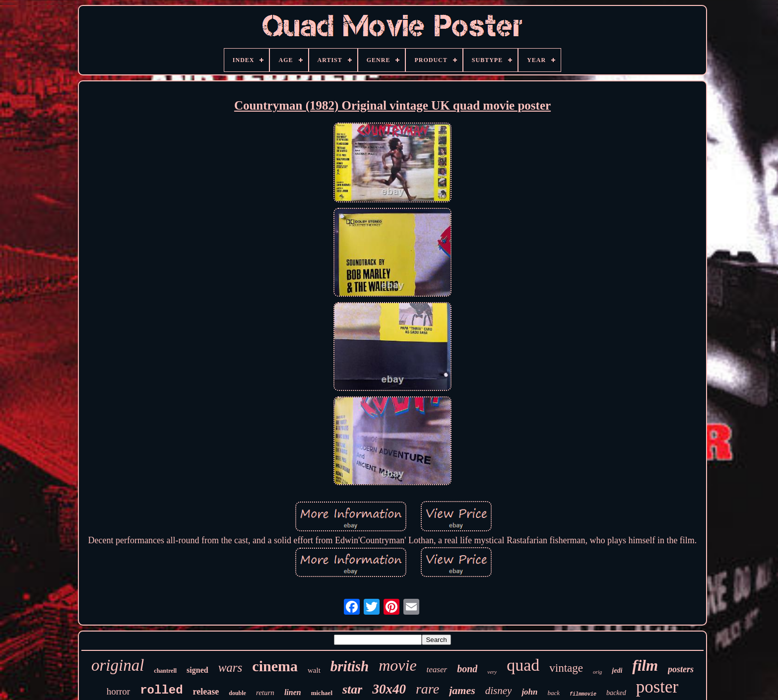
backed (616, 693)
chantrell (165, 671)
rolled (161, 690)
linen (293, 692)
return (265, 693)
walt (314, 670)
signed (197, 670)
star (352, 689)
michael (322, 693)
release (206, 692)
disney (499, 691)
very (492, 672)
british (350, 666)
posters (681, 669)
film (645, 666)
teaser (437, 669)
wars (230, 668)
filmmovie (583, 694)
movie (397, 665)
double (237, 693)
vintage (566, 668)
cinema (275, 666)
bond (467, 669)
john (529, 692)
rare (427, 689)
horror (118, 691)
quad (523, 665)
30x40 (389, 689)
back (554, 693)
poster (657, 687)
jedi (617, 670)
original (118, 665)
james (462, 690)
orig (597, 672)
